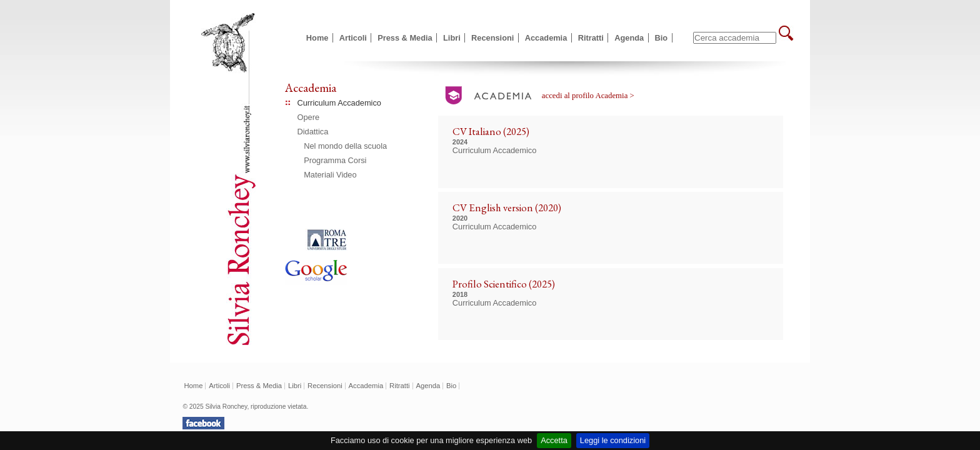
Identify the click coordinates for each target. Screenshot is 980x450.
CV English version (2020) (507, 207)
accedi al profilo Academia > (588, 96)
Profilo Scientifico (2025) (504, 284)
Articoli (353, 38)
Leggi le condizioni (613, 440)
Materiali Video (330, 175)
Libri (452, 38)
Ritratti (591, 38)
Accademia (546, 38)
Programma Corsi (335, 160)
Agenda (629, 38)
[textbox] (735, 38)
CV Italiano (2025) (491, 131)
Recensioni (492, 38)
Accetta (554, 440)
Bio (662, 38)
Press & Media (405, 38)
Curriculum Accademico (339, 103)
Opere (309, 117)
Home (317, 38)
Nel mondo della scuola (345, 146)
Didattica (313, 132)
